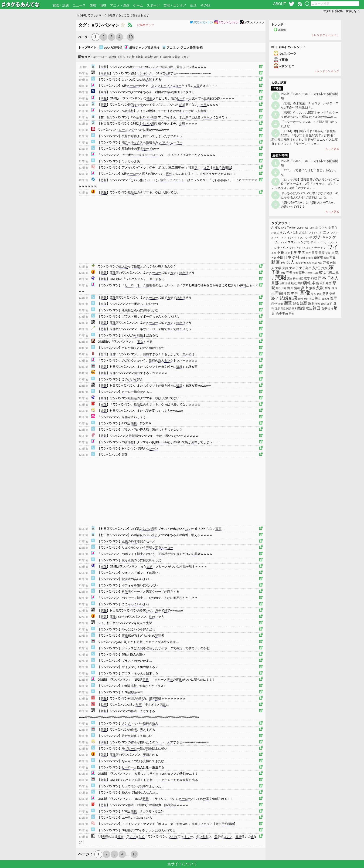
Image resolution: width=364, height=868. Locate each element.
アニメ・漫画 (120, 5)
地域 (103, 5)
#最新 (176, 57)
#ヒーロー (100, 57)
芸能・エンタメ (175, 5)
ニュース (79, 5)
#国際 (282, 30)
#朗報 (140, 57)
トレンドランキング (327, 71)
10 (131, 37)
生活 (193, 5)
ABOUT (280, 4)
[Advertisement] (38, 90)
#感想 (149, 57)
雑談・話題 (61, 5)
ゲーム (138, 5)
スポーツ (153, 5)
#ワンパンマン (201, 22)
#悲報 (112, 57)
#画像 (167, 57)
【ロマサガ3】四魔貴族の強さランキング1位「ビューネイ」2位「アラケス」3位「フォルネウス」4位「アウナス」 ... (305, 184)
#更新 (131, 57)
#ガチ (185, 57)
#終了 (158, 57)
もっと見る (332, 149)
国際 (93, 5)
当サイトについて (182, 864)
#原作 (121, 57)
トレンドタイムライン (325, 35)
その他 (205, 5)
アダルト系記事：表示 (341, 11)
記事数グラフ (146, 25)
